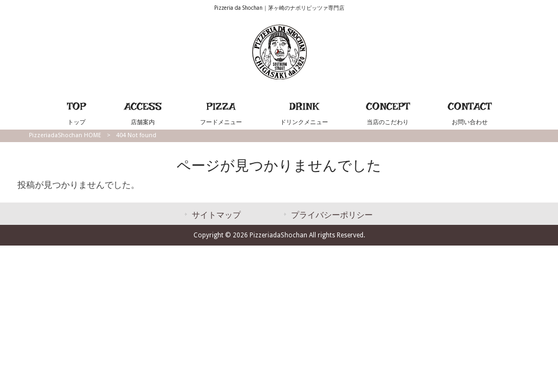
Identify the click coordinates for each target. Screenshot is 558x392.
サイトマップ (216, 215)
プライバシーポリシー (332, 215)
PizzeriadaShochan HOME (65, 135)
